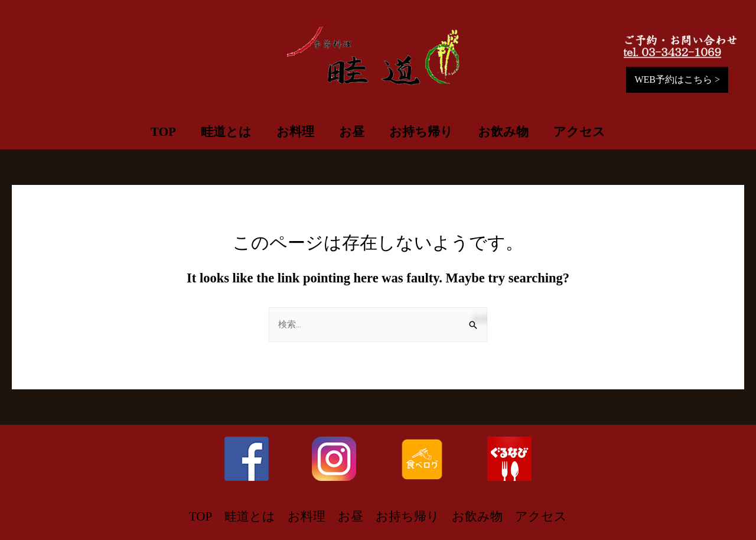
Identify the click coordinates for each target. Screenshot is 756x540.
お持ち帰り (421, 132)
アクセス (579, 132)
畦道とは (226, 132)
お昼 (352, 132)
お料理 (295, 132)
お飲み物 (503, 132)
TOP (163, 132)
